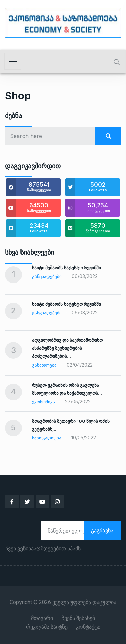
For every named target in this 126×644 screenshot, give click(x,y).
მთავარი (42, 618)
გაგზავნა (102, 530)
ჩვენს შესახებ (78, 618)
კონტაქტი (88, 627)
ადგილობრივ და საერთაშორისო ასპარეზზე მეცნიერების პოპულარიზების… (67, 348)
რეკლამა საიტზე (47, 627)
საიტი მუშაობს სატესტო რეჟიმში (67, 268)
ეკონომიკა (44, 402)
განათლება (44, 365)
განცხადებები (47, 276)
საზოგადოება (47, 438)
